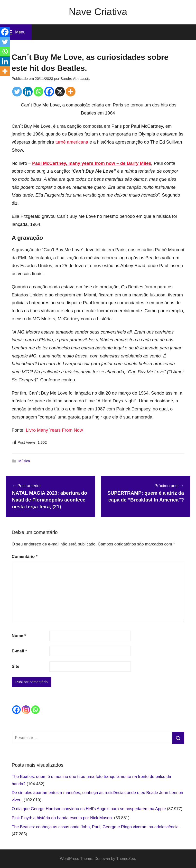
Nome (19, 636)
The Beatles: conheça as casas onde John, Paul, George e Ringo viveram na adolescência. (96, 827)
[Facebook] (49, 92)
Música (24, 461)
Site (15, 666)
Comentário (25, 557)
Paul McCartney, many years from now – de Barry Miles (92, 163)
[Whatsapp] (38, 92)
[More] (71, 92)
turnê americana (72, 142)
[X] (60, 92)
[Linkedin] (28, 92)
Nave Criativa (98, 12)
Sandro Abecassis (75, 78)
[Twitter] (17, 92)
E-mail (19, 651)
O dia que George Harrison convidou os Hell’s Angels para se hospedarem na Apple (89, 809)
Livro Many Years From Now (54, 430)
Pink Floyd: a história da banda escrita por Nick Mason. (62, 818)
